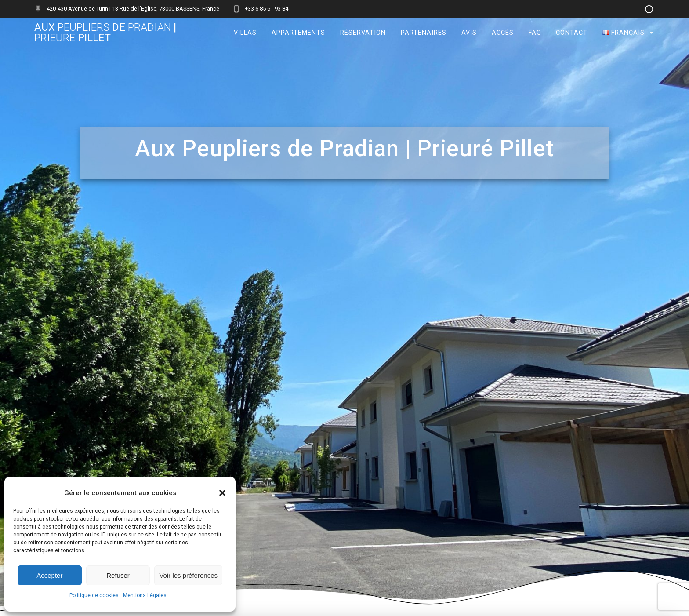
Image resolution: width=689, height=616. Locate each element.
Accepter (49, 575)
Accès (503, 33)
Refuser (118, 575)
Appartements (298, 33)
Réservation (363, 33)
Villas (245, 33)
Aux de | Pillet (105, 33)
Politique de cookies (94, 595)
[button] (222, 493)
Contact (572, 33)
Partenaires (424, 33)
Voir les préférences (188, 575)
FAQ (535, 33)
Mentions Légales (145, 595)
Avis (469, 33)
